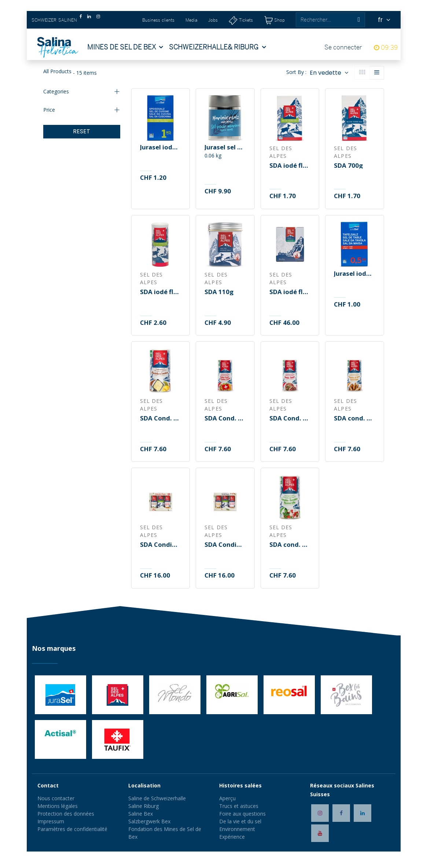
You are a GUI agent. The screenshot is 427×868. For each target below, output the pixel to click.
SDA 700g (348, 166)
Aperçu (227, 798)
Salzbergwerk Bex (149, 821)
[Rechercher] (359, 20)
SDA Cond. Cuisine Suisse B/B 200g (225, 418)
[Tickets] (241, 20)
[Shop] (274, 20)
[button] (329, 73)
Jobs (213, 20)
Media (191, 20)
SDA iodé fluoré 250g (161, 292)
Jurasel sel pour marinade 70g (225, 147)
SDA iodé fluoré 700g (290, 166)
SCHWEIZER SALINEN (54, 20)
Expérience (232, 837)
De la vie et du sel (240, 821)
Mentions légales (58, 806)
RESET (82, 131)
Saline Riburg (144, 806)
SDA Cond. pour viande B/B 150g (290, 418)
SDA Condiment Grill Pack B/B (225, 545)
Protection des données (66, 814)
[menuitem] (125, 47)
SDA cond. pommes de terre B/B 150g (354, 418)
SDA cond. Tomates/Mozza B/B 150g (290, 545)
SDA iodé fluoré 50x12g (290, 292)
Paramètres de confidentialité (72, 829)
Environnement (237, 829)
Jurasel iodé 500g (354, 274)
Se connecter (343, 47)
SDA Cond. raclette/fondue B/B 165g (161, 418)
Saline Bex (141, 814)
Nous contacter (56, 798)
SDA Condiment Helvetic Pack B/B (161, 545)
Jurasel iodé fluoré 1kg (161, 147)
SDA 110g (219, 292)
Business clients (158, 20)
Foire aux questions (242, 814)
